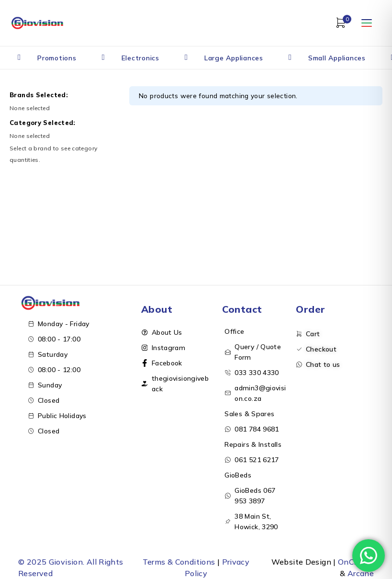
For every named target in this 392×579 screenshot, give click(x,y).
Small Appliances (337, 58)
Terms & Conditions (179, 562)
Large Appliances (234, 58)
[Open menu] (367, 23)
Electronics (140, 58)
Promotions (57, 58)
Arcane (361, 573)
